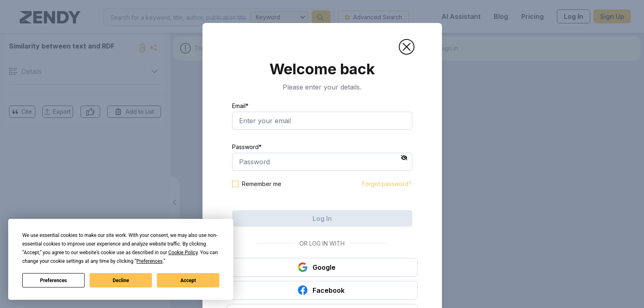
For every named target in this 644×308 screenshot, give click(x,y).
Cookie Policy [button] (183, 253)
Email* (240, 106)
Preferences (54, 280)
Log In (322, 218)
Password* (247, 147)
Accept (188, 280)
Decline (121, 280)
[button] (407, 47)
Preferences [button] (149, 261)
